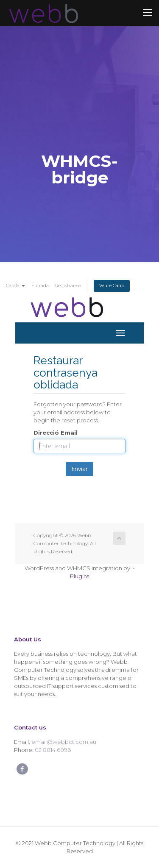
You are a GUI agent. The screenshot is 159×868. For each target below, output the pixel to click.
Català (15, 286)
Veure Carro (112, 286)
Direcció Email (56, 433)
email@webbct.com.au (64, 742)
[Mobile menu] (148, 13)
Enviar (79, 469)
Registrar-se (68, 286)
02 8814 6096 (53, 750)
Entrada (40, 286)
